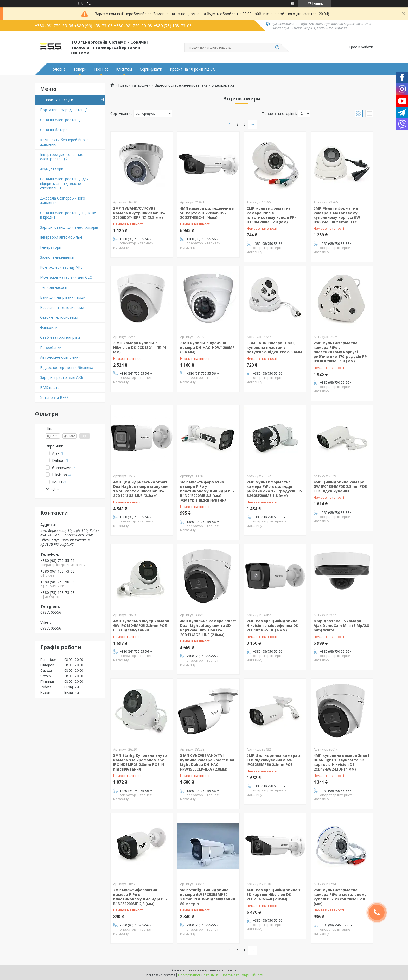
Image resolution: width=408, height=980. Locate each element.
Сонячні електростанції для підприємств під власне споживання (64, 183)
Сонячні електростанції (61, 120)
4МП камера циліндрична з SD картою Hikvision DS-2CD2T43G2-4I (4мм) (207, 213)
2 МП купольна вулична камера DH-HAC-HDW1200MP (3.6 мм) (207, 347)
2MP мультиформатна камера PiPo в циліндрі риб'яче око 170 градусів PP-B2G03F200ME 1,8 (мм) (275, 489)
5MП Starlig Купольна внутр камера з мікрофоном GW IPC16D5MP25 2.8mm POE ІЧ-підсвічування (140, 762)
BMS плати (50, 387)
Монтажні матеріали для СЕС (66, 277)
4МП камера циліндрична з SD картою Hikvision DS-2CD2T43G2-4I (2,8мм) (274, 894)
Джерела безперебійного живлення (63, 200)
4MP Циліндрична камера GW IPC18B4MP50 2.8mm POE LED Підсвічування (340, 486)
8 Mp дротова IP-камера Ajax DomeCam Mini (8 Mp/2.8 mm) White (341, 625)
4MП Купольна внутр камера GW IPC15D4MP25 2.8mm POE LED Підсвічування (141, 625)
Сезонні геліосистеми (59, 317)
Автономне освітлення (60, 357)
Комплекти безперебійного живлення (64, 142)
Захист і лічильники (57, 257)
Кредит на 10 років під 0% (193, 69)
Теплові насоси (54, 287)
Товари (80, 69)
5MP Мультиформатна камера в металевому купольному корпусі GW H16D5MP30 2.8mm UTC (337, 215)
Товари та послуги (57, 100)
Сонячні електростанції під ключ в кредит (69, 215)
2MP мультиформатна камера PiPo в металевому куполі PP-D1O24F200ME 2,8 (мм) (340, 897)
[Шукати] (277, 47)
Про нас (101, 69)
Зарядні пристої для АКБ (62, 377)
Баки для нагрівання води (63, 297)
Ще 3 (55, 489)
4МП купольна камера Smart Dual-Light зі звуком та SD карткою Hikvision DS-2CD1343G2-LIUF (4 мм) (342, 762)
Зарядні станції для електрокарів (69, 227)
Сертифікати (151, 69)
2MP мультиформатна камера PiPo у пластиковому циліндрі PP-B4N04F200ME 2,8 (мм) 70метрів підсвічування (207, 491)
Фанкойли (49, 327)
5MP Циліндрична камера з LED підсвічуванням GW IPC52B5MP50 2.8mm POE (274, 760)
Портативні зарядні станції (64, 110)
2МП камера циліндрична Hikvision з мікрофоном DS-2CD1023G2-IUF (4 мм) (273, 625)
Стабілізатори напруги (60, 337)
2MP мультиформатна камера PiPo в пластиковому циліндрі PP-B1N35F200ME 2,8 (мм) (140, 897)
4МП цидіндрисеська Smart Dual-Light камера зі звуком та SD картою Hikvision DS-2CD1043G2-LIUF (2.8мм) (141, 489)
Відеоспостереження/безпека (67, 367)
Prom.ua (230, 970)
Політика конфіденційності (242, 975)
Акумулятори (52, 169)
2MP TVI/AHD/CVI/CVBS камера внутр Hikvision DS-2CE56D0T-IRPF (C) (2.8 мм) (139, 213)
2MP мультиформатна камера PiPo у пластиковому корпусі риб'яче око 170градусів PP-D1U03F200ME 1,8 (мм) (341, 352)
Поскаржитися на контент (198, 975)
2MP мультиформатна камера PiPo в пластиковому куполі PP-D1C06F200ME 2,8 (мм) (271, 215)
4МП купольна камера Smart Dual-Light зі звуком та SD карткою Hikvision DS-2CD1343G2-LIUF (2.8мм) (208, 628)
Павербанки (51, 347)
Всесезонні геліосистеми (62, 307)
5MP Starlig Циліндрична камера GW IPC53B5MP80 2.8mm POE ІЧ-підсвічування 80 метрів (208, 897)
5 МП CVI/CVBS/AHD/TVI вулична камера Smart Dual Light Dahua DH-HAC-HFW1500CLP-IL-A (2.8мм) (207, 762)
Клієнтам (124, 69)
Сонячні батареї (54, 130)
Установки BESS (54, 397)
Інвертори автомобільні (61, 237)
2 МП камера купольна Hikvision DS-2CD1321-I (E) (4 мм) (140, 347)
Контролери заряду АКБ (61, 267)
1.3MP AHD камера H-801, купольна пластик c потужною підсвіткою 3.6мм (274, 347)
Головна (58, 69)
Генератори (51, 247)
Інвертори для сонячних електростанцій (61, 157)
